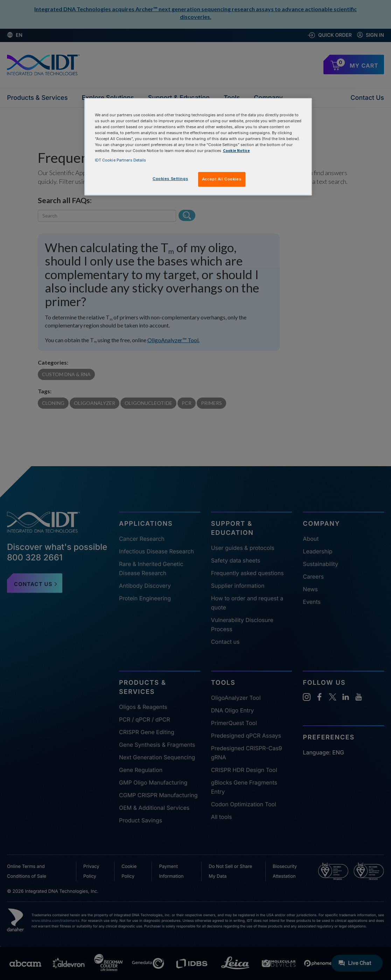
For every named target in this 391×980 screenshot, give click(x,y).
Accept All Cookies (222, 179)
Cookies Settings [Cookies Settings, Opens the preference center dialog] (170, 179)
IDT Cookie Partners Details (121, 160)
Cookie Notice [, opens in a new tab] (236, 151)
